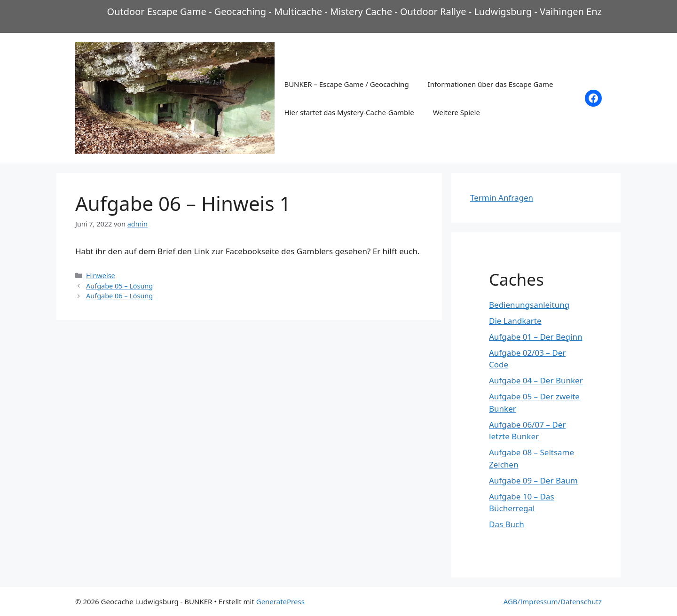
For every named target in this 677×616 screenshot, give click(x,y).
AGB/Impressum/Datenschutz (553, 601)
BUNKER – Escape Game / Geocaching (346, 84)
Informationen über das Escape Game (491, 84)
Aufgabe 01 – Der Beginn (535, 337)
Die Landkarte (515, 321)
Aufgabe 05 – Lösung (119, 286)
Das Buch (507, 524)
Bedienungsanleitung (529, 305)
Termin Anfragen (502, 198)
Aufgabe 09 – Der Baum (533, 480)
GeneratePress (280, 601)
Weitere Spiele (457, 112)
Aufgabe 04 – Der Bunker (536, 380)
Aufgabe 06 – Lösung (119, 296)
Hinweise (101, 276)
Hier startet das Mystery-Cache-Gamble (349, 112)
